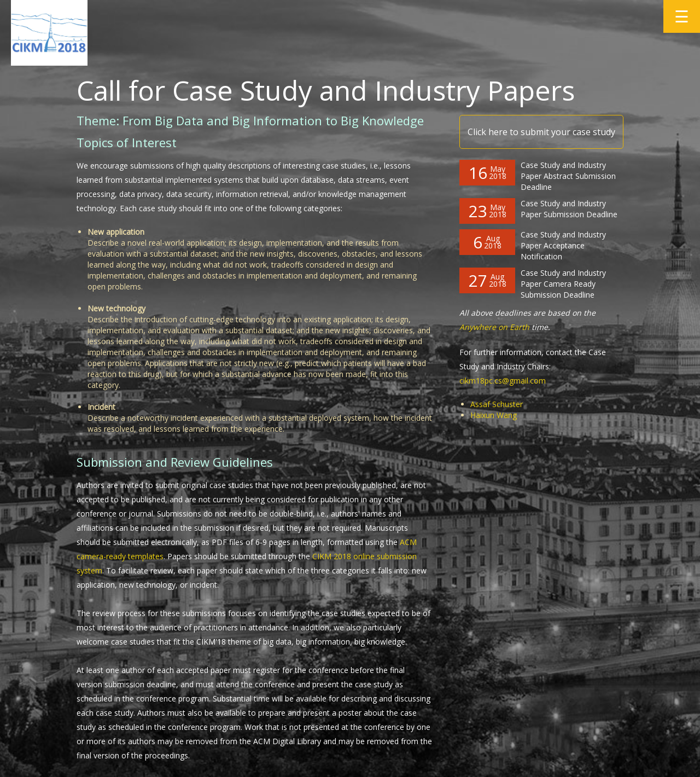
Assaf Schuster (497, 404)
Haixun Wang (494, 415)
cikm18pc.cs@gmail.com (503, 381)
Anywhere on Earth (494, 327)
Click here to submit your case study (541, 132)
